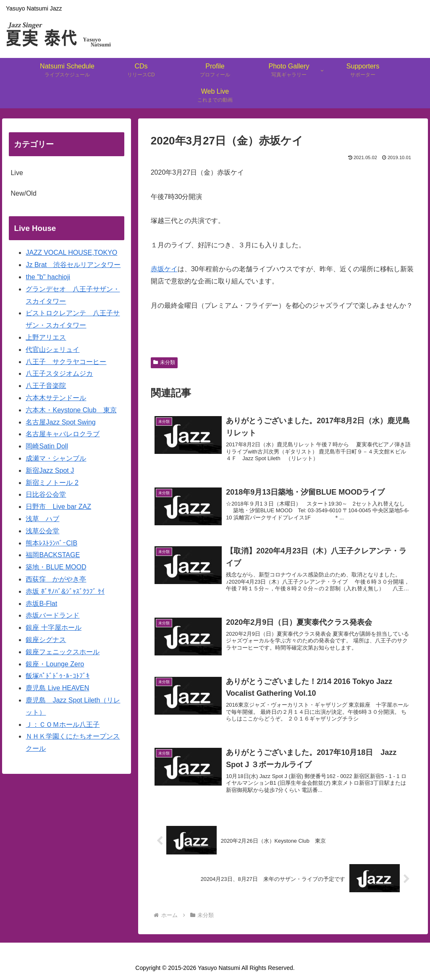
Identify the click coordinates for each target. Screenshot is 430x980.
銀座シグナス (46, 640)
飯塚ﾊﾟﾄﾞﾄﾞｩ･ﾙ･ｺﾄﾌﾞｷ (58, 676)
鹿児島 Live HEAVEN (57, 688)
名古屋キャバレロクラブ (63, 434)
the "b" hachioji (48, 277)
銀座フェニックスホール (63, 652)
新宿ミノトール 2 (52, 483)
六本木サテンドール (56, 398)
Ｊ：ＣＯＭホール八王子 (63, 725)
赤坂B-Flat (41, 604)
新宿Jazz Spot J (50, 470)
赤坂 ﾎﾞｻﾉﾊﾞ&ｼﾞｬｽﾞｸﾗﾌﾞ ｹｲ (65, 591)
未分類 (164, 362)
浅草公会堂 (42, 531)
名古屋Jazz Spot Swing (60, 422)
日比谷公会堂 (46, 494)
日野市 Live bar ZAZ (58, 507)
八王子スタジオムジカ (59, 373)
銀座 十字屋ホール (53, 628)
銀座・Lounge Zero (55, 664)
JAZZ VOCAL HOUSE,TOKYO (71, 253)
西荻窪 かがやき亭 (56, 579)
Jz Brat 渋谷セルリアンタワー (73, 265)
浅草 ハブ (42, 519)
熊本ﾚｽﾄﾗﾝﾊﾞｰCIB (51, 543)
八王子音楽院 (46, 386)
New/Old (23, 193)
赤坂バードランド (52, 615)
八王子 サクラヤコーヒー (66, 362)
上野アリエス (46, 337)
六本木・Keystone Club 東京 (71, 410)
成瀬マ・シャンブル (56, 458)
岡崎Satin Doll (47, 446)
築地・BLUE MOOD (56, 567)
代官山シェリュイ (52, 350)
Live (17, 173)
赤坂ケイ (164, 269)
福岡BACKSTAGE (53, 555)
